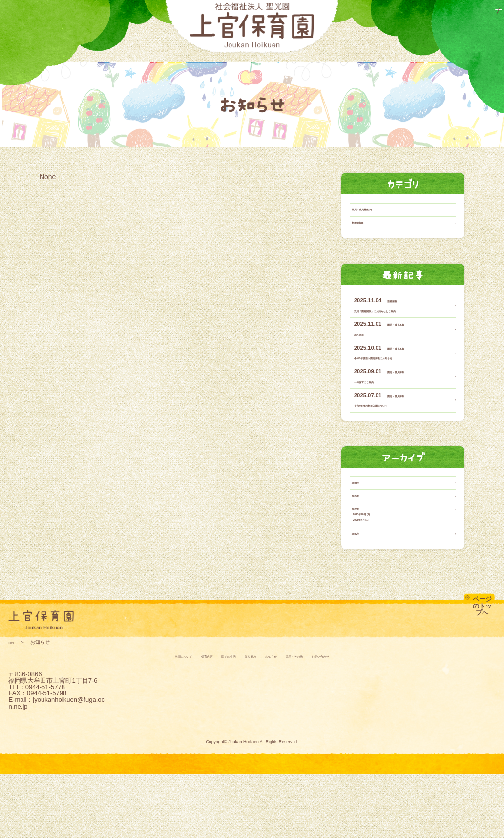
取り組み (284, 65)
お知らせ (335, 65)
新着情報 (398, 324)
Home (15, 706)
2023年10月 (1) (383, 566)
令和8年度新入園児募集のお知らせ (400, 391)
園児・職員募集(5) (378, 226)
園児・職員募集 (406, 357)
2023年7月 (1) (381, 576)
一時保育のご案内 (378, 414)
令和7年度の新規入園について (394, 438)
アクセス (485, 13)
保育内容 (166, 65)
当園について (103, 65)
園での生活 (226, 65)
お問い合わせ (419, 13)
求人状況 (366, 367)
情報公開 (456, 13)
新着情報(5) (369, 244)
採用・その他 (395, 65)
